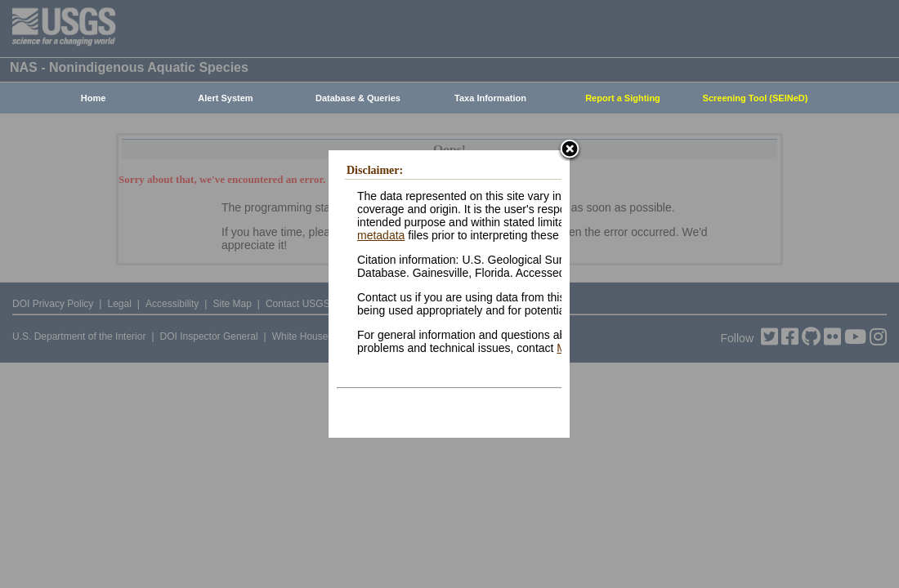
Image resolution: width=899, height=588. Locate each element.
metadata (381, 235)
